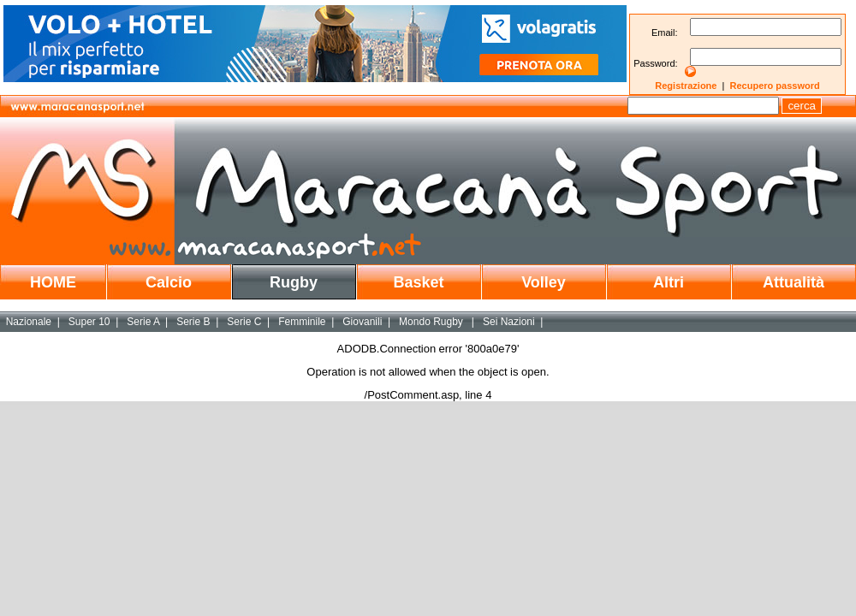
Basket (418, 282)
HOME (53, 282)
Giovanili (362, 322)
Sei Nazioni (509, 322)
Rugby (294, 282)
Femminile (302, 322)
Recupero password (775, 86)
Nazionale (29, 322)
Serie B (193, 322)
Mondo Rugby (432, 322)
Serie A (143, 322)
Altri (669, 282)
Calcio (169, 282)
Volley (544, 282)
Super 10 (89, 322)
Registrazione (686, 86)
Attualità (794, 282)
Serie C (244, 322)
